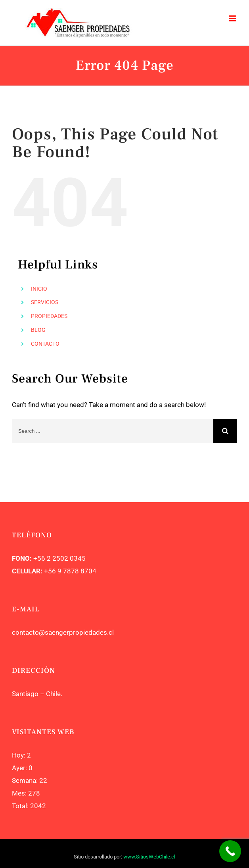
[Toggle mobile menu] (233, 18)
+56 (50, 571)
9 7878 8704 (76, 571)
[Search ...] (113, 431)
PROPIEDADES (49, 316)
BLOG (38, 330)
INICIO (39, 289)
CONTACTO (45, 344)
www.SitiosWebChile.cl (149, 857)
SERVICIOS (45, 302)
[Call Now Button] (230, 851)
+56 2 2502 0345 (59, 558)
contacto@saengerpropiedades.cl (63, 632)
